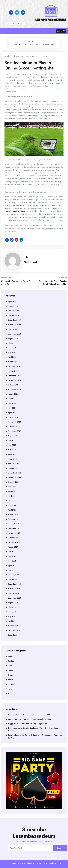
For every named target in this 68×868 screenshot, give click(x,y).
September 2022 (15, 487)
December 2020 (14, 584)
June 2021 (12, 556)
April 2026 (12, 301)
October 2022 (14, 482)
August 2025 (13, 339)
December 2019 (14, 635)
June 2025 (12, 348)
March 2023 (13, 459)
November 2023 (14, 422)
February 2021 (14, 575)
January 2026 (13, 315)
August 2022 (13, 491)
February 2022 (14, 519)
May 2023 (12, 450)
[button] (61, 31)
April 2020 (12, 621)
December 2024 (14, 376)
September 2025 (15, 334)
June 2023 (12, 445)
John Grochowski (31, 260)
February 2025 (14, 366)
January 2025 (13, 371)
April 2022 (12, 510)
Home (29, 41)
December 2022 (14, 473)
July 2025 (12, 343)
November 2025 (14, 325)
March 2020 (13, 626)
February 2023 (14, 464)
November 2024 (14, 380)
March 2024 (13, 417)
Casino (11, 666)
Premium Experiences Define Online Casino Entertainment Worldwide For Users (35, 737)
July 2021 (12, 552)
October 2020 (14, 593)
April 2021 (12, 566)
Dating (11, 670)
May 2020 (12, 616)
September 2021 (15, 542)
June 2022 (12, 501)
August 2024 (13, 394)
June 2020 (12, 612)
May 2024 (12, 408)
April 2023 (12, 454)
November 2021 (14, 533)
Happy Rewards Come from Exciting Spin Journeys (28, 724)
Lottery (11, 684)
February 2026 (14, 311)
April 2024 (12, 413)
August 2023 (13, 436)
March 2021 (13, 570)
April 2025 (12, 357)
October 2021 (14, 538)
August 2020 (13, 603)
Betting (36, 41)
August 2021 (13, 547)
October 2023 (14, 427)
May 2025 (12, 352)
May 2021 (12, 561)
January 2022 (13, 524)
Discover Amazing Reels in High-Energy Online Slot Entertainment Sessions (34, 729)
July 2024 (12, 399)
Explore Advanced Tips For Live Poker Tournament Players (31, 715)
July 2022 (12, 496)
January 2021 (13, 579)
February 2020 (14, 630)
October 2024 (14, 385)
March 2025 (13, 362)
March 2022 (13, 515)
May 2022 (12, 505)
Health (11, 680)
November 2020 (14, 589)
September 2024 (15, 390)
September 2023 (15, 431)
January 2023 (13, 468)
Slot (10, 694)
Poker (10, 689)
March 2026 (13, 306)
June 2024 (12, 403)
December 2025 (14, 320)
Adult (10, 656)
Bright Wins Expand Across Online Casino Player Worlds (30, 719)
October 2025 (14, 329)
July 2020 (12, 607)
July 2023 (12, 440)
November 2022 (14, 478)
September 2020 (15, 598)
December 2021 (14, 528)
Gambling (12, 675)
